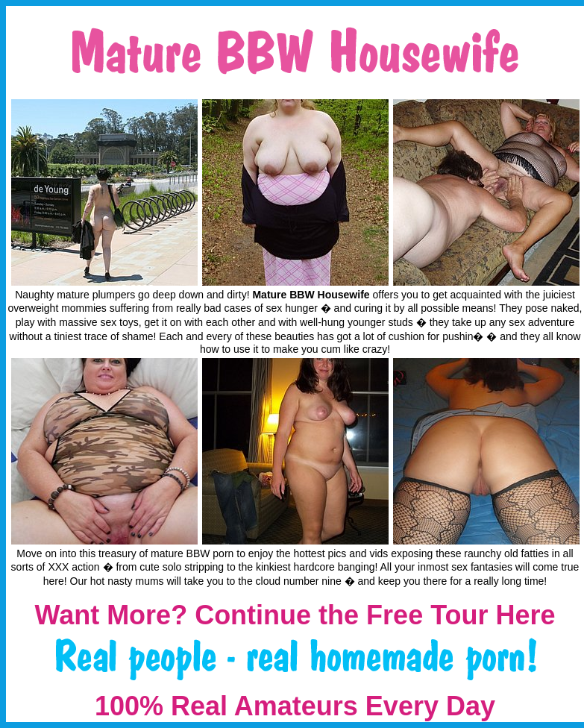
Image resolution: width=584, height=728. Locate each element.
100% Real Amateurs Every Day (295, 706)
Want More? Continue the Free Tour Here (295, 615)
